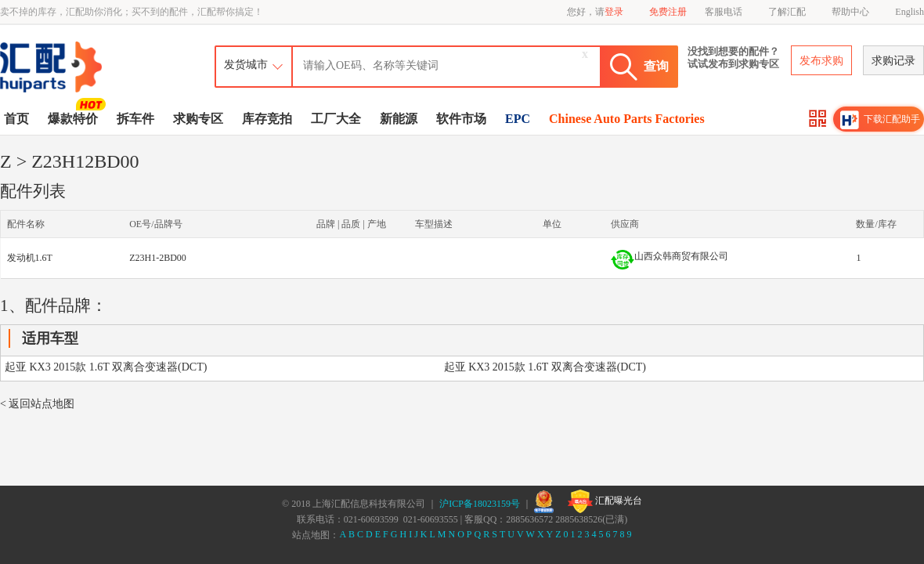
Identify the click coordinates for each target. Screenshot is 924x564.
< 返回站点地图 (37, 404)
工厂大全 (336, 119)
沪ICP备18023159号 (480, 504)
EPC (518, 119)
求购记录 (893, 61)
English (910, 12)
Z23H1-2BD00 (158, 258)
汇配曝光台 (605, 501)
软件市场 (461, 119)
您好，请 (595, 12)
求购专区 (198, 119)
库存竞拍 (267, 119)
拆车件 (135, 119)
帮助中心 (850, 12)
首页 (16, 119)
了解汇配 (787, 12)
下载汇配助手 (880, 120)
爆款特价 (75, 117)
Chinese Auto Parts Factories (627, 119)
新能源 (399, 119)
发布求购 (821, 61)
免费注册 (668, 12)
